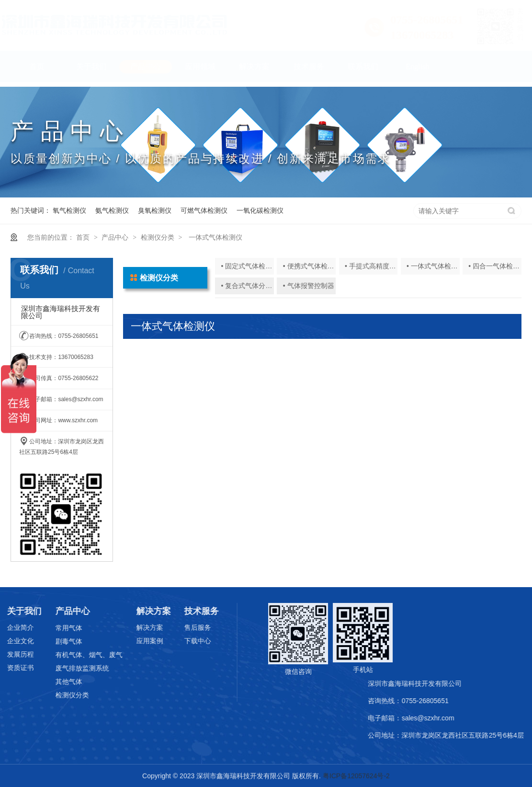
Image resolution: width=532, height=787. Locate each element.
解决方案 (254, 71)
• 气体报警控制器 (309, 286)
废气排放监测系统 (65, 668)
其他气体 (52, 682)
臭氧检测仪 (155, 210)
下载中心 (181, 641)
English (417, 71)
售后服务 (181, 627)
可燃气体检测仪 (204, 210)
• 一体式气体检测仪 (436, 266)
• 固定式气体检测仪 (250, 266)
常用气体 (52, 628)
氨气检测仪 (112, 210)
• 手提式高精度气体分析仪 (384, 266)
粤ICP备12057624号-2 (356, 776)
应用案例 (133, 641)
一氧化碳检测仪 (260, 210)
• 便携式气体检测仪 (312, 266)
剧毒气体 (52, 641)
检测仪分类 (158, 237)
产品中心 (146, 71)
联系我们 (363, 71)
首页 (37, 71)
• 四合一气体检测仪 (497, 266)
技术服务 (309, 71)
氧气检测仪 (69, 210)
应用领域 (200, 71)
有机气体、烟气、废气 (72, 655)
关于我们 (91, 71)
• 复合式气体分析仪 (250, 286)
